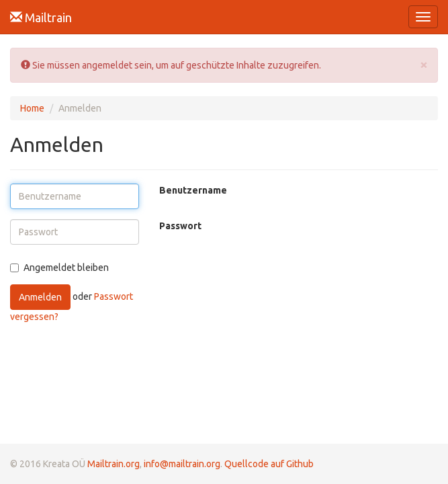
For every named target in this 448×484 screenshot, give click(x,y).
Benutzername (193, 190)
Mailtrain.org (114, 464)
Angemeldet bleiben (59, 268)
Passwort (180, 226)
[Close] (424, 64)
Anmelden (40, 297)
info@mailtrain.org (182, 464)
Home (32, 108)
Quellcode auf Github (269, 464)
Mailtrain (41, 17)
